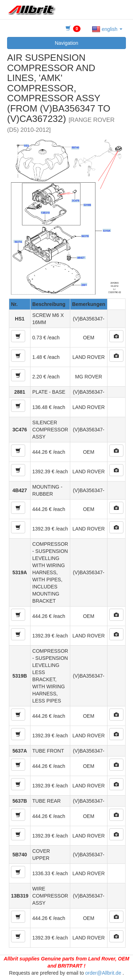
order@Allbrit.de (103, 973)
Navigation (66, 43)
